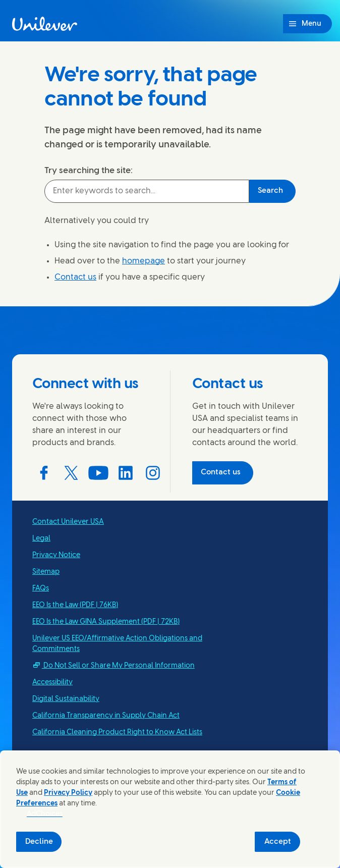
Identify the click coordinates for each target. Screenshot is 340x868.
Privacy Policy (68, 793)
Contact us (75, 277)
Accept (278, 842)
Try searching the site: (89, 171)
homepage (144, 261)
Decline (39, 842)
